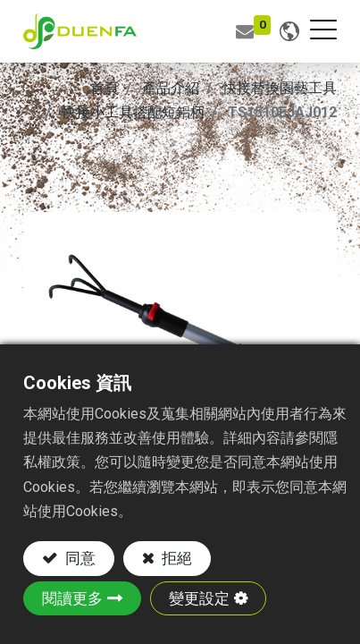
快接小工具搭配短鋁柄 (133, 112)
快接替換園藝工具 (280, 88)
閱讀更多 (72, 598)
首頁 (105, 88)
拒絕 (175, 558)
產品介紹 (171, 88)
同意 (79, 558)
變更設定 (199, 598)
